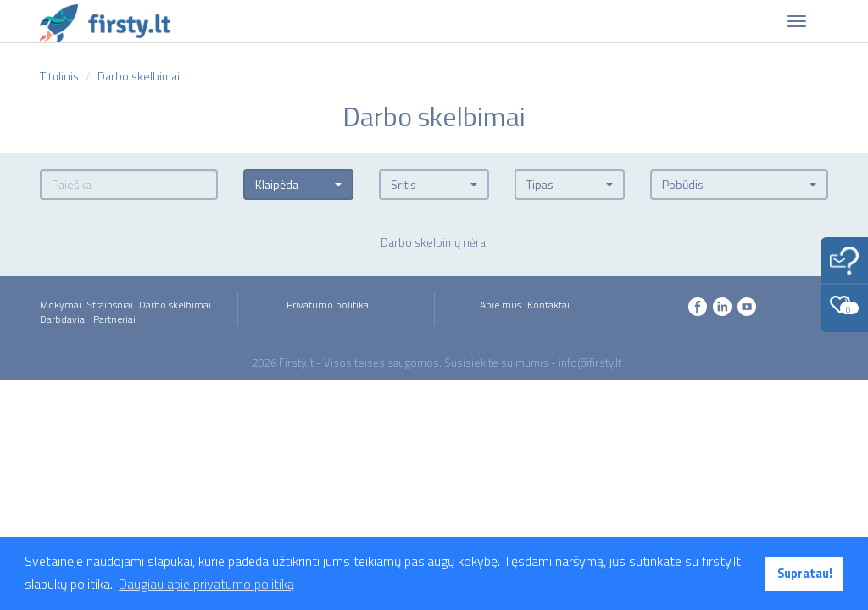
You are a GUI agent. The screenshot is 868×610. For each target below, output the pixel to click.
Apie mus (501, 305)
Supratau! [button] (805, 574)
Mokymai (61, 305)
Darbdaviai (64, 319)
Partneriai (114, 319)
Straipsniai (110, 305)
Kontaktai (548, 305)
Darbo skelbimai (175, 305)
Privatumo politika (328, 305)
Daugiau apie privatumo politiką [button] (206, 584)
